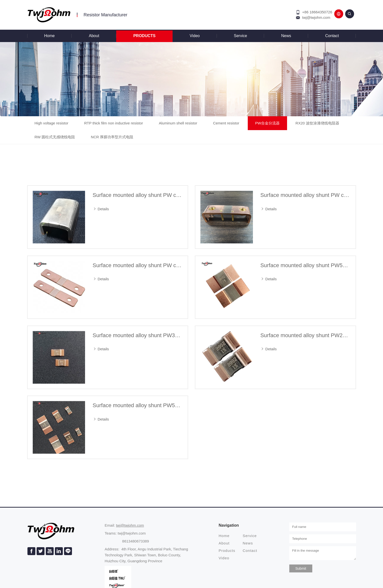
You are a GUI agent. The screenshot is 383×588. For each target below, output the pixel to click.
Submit (301, 568)
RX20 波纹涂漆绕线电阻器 (317, 123)
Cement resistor (226, 123)
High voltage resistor (52, 123)
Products (144, 36)
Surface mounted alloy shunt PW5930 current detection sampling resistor (305, 265)
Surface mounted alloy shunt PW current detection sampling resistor (138, 195)
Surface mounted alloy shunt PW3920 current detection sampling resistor (138, 335)
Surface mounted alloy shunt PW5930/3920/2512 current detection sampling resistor (138, 405)
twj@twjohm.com (316, 17)
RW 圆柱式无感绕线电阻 (55, 137)
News (286, 36)
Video (195, 36)
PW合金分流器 (267, 123)
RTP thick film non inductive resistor (113, 123)
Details (101, 209)
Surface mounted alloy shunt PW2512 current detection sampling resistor (305, 335)
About (94, 36)
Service (240, 36)
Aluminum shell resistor (178, 123)
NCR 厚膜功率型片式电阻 (112, 137)
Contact (332, 36)
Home (50, 36)
